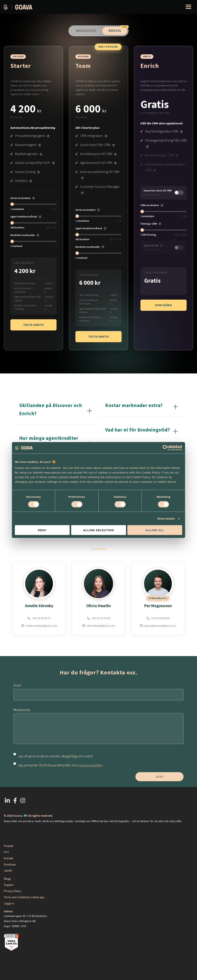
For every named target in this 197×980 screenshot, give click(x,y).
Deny (42, 530)
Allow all (155, 530)
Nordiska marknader (23, 235)
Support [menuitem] (9, 885)
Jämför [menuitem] (8, 871)
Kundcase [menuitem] (10, 865)
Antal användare (20, 198)
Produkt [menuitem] (9, 846)
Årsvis (118, 30)
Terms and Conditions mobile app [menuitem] (24, 897)
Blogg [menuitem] (7, 879)
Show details (166, 518)
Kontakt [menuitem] (9, 858)
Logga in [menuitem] (9, 903)
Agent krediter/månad (24, 217)
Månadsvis (86, 31)
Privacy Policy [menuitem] (13, 891)
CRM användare (150, 205)
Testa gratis (33, 325)
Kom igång (164, 305)
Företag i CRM (149, 224)
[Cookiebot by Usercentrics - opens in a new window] (165, 448)
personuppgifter (90, 765)
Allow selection (98, 530)
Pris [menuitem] (6, 852)
